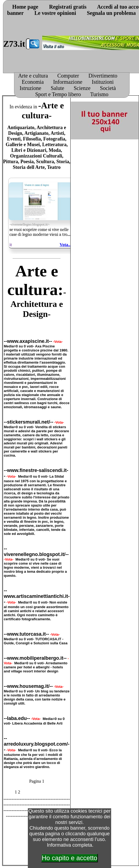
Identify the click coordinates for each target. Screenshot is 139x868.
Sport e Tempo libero (58, 94)
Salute (57, 88)
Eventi (14, 139)
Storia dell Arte (29, 167)
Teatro (54, 167)
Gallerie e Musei (23, 145)
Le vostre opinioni (55, 13)
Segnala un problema (111, 13)
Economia (33, 82)
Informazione (68, 82)
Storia (63, 162)
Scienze (82, 88)
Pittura (10, 162)
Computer (68, 76)
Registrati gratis (68, 7)
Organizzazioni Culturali (36, 156)
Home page (25, 7)
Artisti (57, 133)
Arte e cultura (33, 76)
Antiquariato (21, 128)
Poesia (27, 162)
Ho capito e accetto (69, 858)
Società (108, 88)
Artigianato (36, 133)
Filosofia (32, 139)
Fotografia (54, 139)
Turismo (99, 94)
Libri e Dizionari (29, 150)
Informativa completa (69, 845)
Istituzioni (103, 82)
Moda (55, 150)
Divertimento (103, 76)
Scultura (45, 162)
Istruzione (30, 88)
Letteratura (54, 145)
